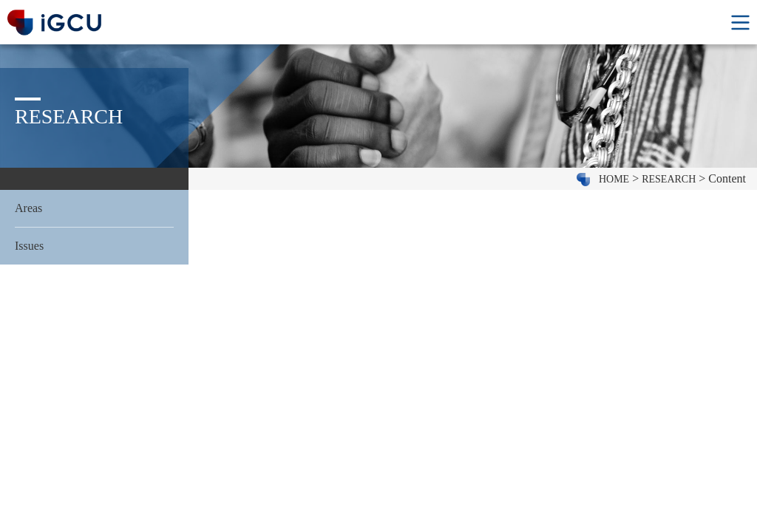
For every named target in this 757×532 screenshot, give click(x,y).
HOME (614, 179)
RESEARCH (669, 179)
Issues (29, 246)
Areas (28, 208)
